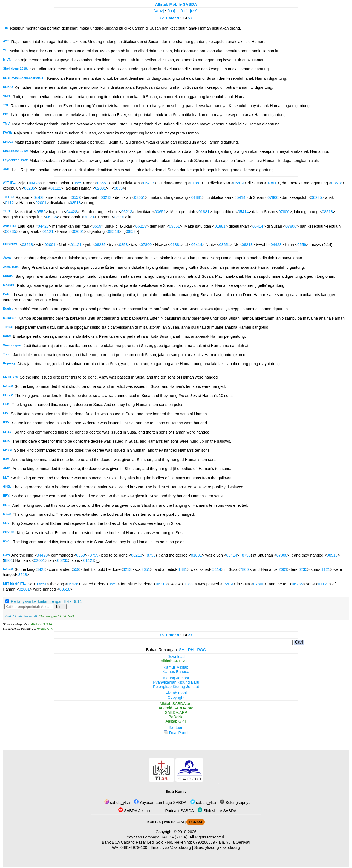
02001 (100, 188)
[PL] (184, 11)
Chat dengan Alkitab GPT (56, 616)
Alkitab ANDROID (176, 661)
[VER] (159, 11)
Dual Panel (176, 733)
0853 (118, 188)
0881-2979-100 (134, 847)
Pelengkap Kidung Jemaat (176, 687)
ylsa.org (212, 847)
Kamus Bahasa (176, 672)
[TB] (171, 11)
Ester (171, 18)
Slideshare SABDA (217, 811)
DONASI (195, 822)
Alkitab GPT (45, 629)
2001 (283, 569)
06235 (30, 188)
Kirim (60, 607)
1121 (326, 569)
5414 (217, 569)
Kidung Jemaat (176, 678)
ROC (201, 650)
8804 (8, 560)
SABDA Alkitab (134, 811)
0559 (78, 183)
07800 (272, 183)
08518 (337, 183)
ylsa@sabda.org (177, 847)
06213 (149, 183)
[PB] (194, 11)
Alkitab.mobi (176, 693)
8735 (246, 555)
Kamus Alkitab (176, 667)
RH (191, 650)
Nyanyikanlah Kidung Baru (176, 682)
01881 (196, 183)
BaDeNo (176, 717)
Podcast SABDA (176, 811)
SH (182, 650)
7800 (244, 569)
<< (162, 18)
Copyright (176, 697)
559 (76, 569)
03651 (103, 183)
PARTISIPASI (174, 822)
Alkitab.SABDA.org (176, 704)
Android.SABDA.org (176, 708)
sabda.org (231, 847)
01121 (56, 188)
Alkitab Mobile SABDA (176, 4)
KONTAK (154, 822)
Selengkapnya (235, 803)
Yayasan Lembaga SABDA (160, 803)
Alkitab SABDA (41, 624)
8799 (94, 555)
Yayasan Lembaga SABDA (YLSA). (158, 837)
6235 (303, 569)
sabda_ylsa (117, 803)
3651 (146, 569)
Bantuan (176, 727)
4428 (41, 569)
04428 (34, 183)
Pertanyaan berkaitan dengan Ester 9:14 (46, 601)
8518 (22, 575)
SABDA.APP (176, 712)
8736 (151, 555)
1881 (183, 569)
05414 (239, 183)
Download (176, 657)
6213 (127, 569)
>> (190, 18)
